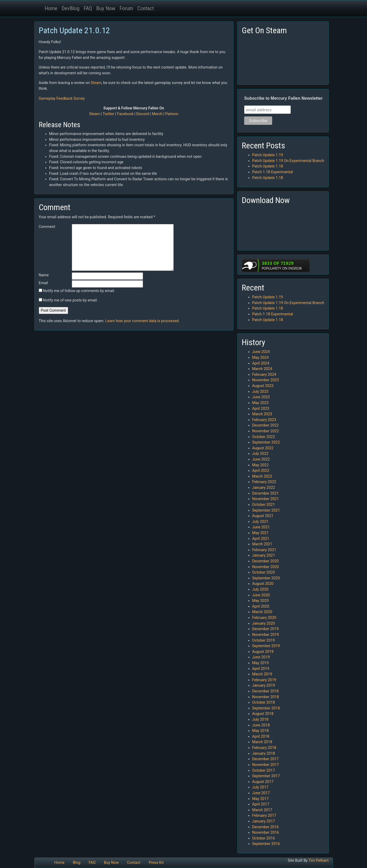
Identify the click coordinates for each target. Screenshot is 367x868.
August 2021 (263, 516)
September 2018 (266, 708)
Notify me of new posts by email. (70, 300)
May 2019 (261, 663)
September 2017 (266, 776)
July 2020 (260, 589)
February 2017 (264, 816)
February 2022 (264, 482)
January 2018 (264, 754)
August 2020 (263, 584)
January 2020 (264, 623)
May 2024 (261, 358)
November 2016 (266, 833)
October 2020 (264, 572)
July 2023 (260, 392)
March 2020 (262, 612)
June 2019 (261, 657)
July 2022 (260, 454)
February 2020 (264, 618)
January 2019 (264, 685)
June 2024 (261, 352)
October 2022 (264, 437)
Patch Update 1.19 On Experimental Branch (288, 161)
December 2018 (265, 691)
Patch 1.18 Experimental (273, 172)
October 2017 (264, 771)
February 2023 (264, 420)
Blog (77, 863)
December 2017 (265, 759)
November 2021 (266, 499)
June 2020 (261, 595)
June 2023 (261, 397)
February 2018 (264, 748)
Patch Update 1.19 (268, 155)
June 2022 (261, 459)
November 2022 (266, 431)
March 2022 (262, 476)
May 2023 (261, 403)
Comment (47, 227)
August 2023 (263, 386)
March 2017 (262, 810)
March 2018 (262, 742)
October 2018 (264, 702)
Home (51, 8)
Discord (143, 114)
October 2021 (264, 505)
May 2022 (261, 465)
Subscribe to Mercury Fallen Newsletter (283, 98)
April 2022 (261, 471)
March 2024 (262, 369)
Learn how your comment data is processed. (142, 321)
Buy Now (106, 8)
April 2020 (261, 606)
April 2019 (261, 669)
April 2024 (261, 363)
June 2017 (261, 793)
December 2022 (265, 425)
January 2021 (264, 555)
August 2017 (263, 782)
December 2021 (265, 493)
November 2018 (266, 697)
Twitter (108, 114)
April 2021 (261, 539)
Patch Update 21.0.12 (74, 30)
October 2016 (264, 838)
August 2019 (263, 652)
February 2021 (264, 550)
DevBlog (70, 8)
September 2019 (266, 646)
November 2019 (266, 635)
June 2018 (261, 725)
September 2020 (266, 578)
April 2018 (261, 737)
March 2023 (262, 414)
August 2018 (263, 714)
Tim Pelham (319, 861)
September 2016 (266, 844)
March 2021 (262, 544)
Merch (157, 114)
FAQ (88, 8)
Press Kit (156, 863)
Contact (146, 8)
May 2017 (261, 799)
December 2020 (265, 561)
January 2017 (264, 821)
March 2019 (262, 674)
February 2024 (264, 375)
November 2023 (266, 380)
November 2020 (266, 567)
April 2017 (261, 804)
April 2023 (261, 409)
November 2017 (266, 765)
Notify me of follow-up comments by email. (79, 291)
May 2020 (261, 601)
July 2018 (260, 719)
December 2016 (265, 827)
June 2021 (261, 527)
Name (44, 275)
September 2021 (266, 510)
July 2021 (260, 522)
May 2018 (261, 731)
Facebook (125, 114)
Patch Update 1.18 (268, 166)
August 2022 (263, 448)
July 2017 (260, 787)
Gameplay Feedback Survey (62, 99)
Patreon (172, 114)
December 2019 (265, 629)
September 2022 (266, 442)
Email (43, 283)
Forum (126, 8)
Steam (96, 83)
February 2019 (264, 680)
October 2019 (264, 640)
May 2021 (261, 533)
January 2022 (264, 488)
